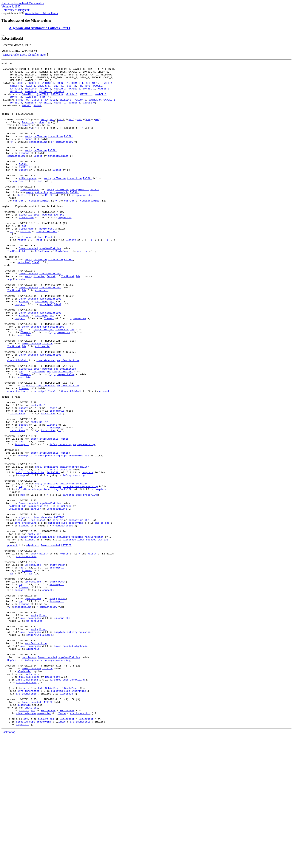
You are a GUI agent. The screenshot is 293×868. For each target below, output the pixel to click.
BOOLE (37, 114)
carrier (18, 205)
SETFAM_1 (92, 87)
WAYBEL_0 (74, 94)
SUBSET (26, 114)
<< (12, 676)
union (23, 323)
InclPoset (14, 289)
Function (28, 134)
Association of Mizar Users (41, 13)
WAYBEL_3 (104, 94)
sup (9, 323)
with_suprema (28, 202)
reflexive (40, 151)
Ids (24, 289)
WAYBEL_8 (31, 97)
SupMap (12, 780)
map (21, 383)
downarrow (79, 370)
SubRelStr (26, 188)
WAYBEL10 (45, 97)
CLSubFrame (26, 249)
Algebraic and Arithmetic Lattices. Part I (40, 28)
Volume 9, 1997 (11, 6)
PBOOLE (98, 91)
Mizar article (11, 55)
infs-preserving (60, 521)
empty (45, 131)
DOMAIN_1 (77, 87)
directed (39, 319)
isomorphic (23, 390)
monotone (55, 571)
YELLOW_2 (60, 94)
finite (22, 276)
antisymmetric (80, 215)
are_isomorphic (26, 655)
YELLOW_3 (71, 101)
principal (24, 303)
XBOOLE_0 (33, 87)
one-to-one (102, 615)
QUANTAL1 (42, 101)
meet (39, 276)
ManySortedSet (94, 632)
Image (62, 844)
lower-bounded (30, 215)
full (19, 555)
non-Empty (49, 632)
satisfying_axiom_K (80, 746)
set (52, 131)
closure (24, 840)
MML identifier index (33, 55)
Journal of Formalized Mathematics (23, 3)
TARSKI (20, 87)
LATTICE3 (16, 94)
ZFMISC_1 (48, 87)
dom (42, 134)
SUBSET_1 (63, 87)
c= (53, 158)
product (12, 642)
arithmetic (42, 403)
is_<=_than (18, 484)
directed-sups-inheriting (41, 575)
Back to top (8, 865)
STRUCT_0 (16, 91)
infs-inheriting (34, 555)
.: (60, 484)
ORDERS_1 (44, 91)
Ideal (40, 205)
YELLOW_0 (31, 94)
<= (12, 158)
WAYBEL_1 (89, 94)
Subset (38, 175)
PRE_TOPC (85, 91)
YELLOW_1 (45, 94)
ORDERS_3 (57, 101)
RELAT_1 (30, 91)
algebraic (26, 245)
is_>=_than (18, 504)
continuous (29, 776)
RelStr (68, 151)
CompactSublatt (58, 175)
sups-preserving (84, 521)
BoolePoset (47, 262)
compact (20, 353)
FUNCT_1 (58, 91)
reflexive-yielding (70, 632)
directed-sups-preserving (80, 571)
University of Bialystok (16, 10)
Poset (62, 666)
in (12, 266)
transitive (55, 151)
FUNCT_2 (71, 91)
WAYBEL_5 (16, 97)
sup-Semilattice (50, 286)
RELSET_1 (60, 111)
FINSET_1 (107, 87)
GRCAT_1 (59, 97)
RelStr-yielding (30, 632)
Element (26, 138)
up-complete (84, 222)
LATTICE (59, 245)
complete (87, 555)
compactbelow (38, 158)
